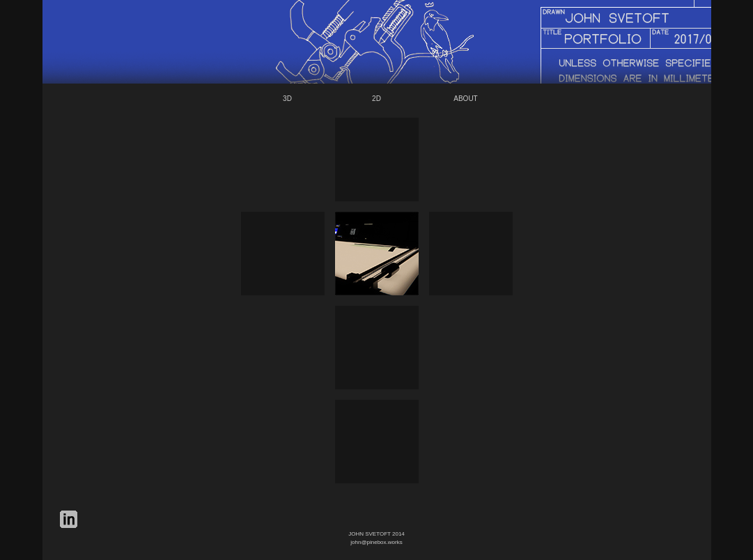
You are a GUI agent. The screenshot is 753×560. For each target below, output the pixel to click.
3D (287, 99)
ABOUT (465, 99)
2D (376, 99)
